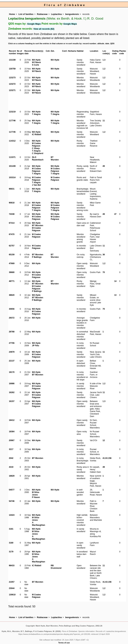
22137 (12, 361)
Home (12, 14)
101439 (12, 166)
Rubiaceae (42, 14)
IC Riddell (37, 134)
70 (104, 272)
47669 (12, 263)
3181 (11, 529)
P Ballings (37, 257)
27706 (12, 343)
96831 (12, 189)
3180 (11, 543)
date (107, 43)
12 (104, 440)
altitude (101, 43)
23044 (12, 588)
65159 (12, 255)
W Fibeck (36, 62)
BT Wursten (55, 158)
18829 (12, 476)
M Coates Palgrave (36, 145)
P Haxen (36, 497)
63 (106, 458)
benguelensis (72, 14)
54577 (12, 490)
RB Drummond (56, 567)
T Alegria (36, 114)
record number (89, 43)
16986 (12, 384)
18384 (12, 432)
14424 (12, 515)
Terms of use (64, 643)
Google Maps (34, 24)
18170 (12, 372)
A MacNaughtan (39, 524)
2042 (11, 458)
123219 (12, 112)
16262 (12, 392)
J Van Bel (36, 185)
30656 (12, 309)
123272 (12, 84)
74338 (12, 214)
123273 (12, 78)
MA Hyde (36, 60)
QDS (112, 43)
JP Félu (35, 346)
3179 (11, 552)
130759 (12, 69)
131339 (12, 60)
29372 (12, 318)
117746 (12, 121)
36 (104, 255)
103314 (12, 177)
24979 (12, 352)
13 (115, 295)
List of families (26, 14)
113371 (12, 157)
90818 (12, 203)
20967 (12, 440)
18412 (12, 420)
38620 (12, 295)
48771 (12, 281)
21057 (12, 582)
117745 (12, 132)
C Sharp (36, 148)
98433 (12, 566)
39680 (12, 272)
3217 (11, 449)
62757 (12, 246)
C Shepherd (38, 153)
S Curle (35, 65)
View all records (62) (44, 29)
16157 (12, 401)
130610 (12, 595)
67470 (12, 234)
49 (104, 166)
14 (115, 281)
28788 (12, 332)
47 (115, 214)
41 (104, 458)
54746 (12, 501)
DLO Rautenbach (38, 158)
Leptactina (56, 14)
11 (104, 121)
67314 (12, 223)
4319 (11, 467)
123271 (12, 90)
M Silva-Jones (36, 494)
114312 (12, 141)
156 (110, 458)
